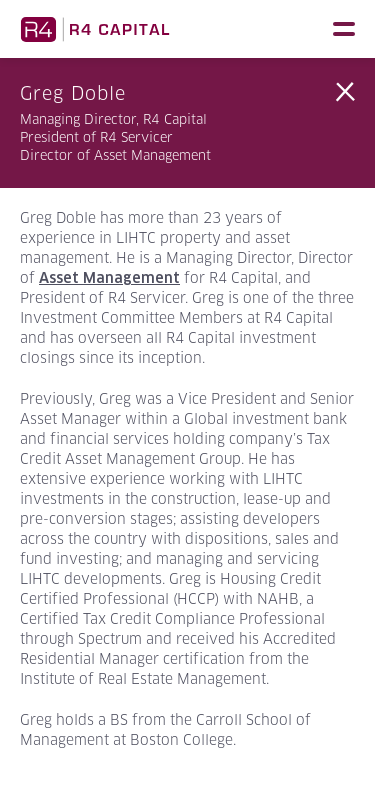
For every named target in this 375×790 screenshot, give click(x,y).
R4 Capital (95, 29)
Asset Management (109, 278)
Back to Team (345, 92)
